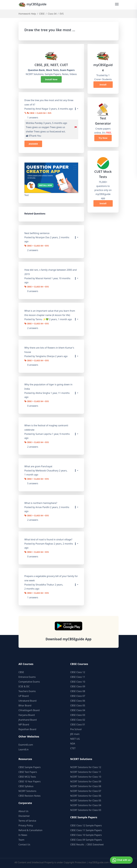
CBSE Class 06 (78, 701)
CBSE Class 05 (78, 705)
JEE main (75, 734)
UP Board (24, 696)
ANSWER (33, 144)
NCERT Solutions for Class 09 (86, 781)
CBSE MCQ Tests (27, 777)
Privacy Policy (26, 825)
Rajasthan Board (27, 729)
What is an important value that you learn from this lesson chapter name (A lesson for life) (50, 313)
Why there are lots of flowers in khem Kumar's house (49, 350)
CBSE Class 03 (78, 715)
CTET (73, 748)
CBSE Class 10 (78, 682)
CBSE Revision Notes (30, 796)
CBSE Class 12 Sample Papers (86, 825)
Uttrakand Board (28, 701)
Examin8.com (26, 745)
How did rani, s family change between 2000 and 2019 (51, 272)
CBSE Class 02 (78, 720)
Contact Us (24, 844)
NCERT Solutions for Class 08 (86, 786)
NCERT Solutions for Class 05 (86, 801)
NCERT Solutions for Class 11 (86, 772)
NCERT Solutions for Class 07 (86, 791)
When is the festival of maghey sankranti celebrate (46, 428)
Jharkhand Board (28, 720)
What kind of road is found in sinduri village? (48, 540)
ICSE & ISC (24, 686)
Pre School (76, 729)
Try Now (103, 138)
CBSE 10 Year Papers (30, 781)
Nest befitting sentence (37, 233)
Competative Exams (29, 682)
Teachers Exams (27, 691)
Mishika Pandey (34, 123)
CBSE (42, 14)
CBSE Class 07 (78, 696)
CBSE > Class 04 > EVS (39, 113)
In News (23, 835)
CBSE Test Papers (28, 772)
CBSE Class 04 (78, 710)
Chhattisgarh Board (29, 710)
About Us (24, 811)
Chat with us (121, 860)
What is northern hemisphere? (41, 503)
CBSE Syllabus (26, 786)
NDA (73, 744)
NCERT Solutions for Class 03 (86, 810)
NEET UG (75, 739)
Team (21, 840)
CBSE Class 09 (78, 686)
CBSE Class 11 (78, 677)
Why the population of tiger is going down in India (48, 387)
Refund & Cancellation (31, 830)
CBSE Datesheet (95, 844)
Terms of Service (27, 821)
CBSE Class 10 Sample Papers (86, 835)
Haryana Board (27, 715)
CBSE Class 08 (78, 691)
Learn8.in (24, 749)
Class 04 (52, 14)
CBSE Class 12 (78, 672)
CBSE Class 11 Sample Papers (86, 830)
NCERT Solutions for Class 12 (86, 767)
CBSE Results (77, 844)
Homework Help (27, 14)
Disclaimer (24, 816)
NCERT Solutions (27, 791)
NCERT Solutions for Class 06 (86, 796)
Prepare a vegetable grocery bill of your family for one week (51, 578)
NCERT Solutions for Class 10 (86, 777)
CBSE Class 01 (78, 725)
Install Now (51, 79)
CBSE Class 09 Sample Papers (86, 840)
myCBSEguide (33, 5)
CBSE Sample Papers (30, 767)
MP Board (24, 725)
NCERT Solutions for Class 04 (86, 805)
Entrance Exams (27, 677)
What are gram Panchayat (38, 466)
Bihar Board (25, 705)
